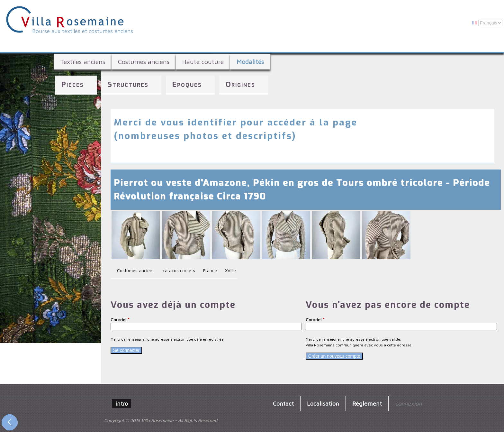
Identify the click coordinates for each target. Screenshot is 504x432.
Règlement (367, 403)
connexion (408, 403)
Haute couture (203, 62)
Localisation (323, 403)
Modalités (250, 62)
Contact (283, 403)
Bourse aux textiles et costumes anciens (83, 31)
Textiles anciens (83, 62)
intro (122, 403)
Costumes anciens (144, 62)
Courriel (120, 320)
